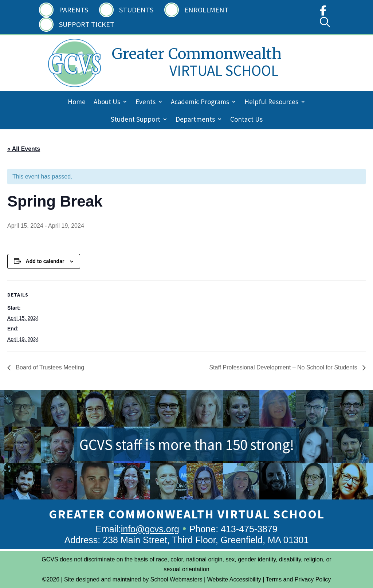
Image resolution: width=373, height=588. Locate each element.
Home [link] (77, 103)
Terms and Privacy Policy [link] (299, 579)
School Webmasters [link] (176, 579)
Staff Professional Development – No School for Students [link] (284, 367)
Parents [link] (74, 10)
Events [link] (146, 103)
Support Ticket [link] (87, 24)
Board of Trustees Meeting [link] (49, 367)
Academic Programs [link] (200, 103)
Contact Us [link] (246, 120)
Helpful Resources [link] (271, 103)
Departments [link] (195, 120)
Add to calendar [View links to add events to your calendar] (45, 261)
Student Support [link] (136, 120)
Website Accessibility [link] (234, 579)
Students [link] (136, 10)
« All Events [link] (24, 149)
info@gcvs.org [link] (150, 529)
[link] (323, 12)
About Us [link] (107, 103)
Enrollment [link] (207, 10)
